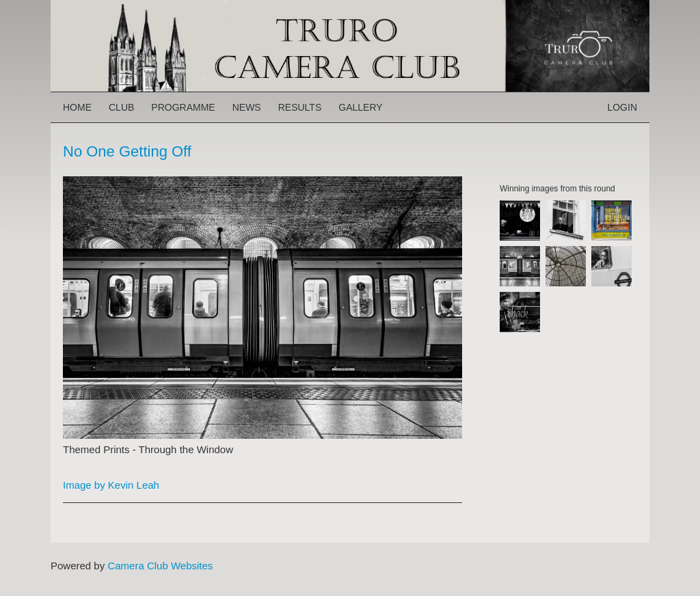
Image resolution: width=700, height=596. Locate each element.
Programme (183, 107)
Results (300, 107)
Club (121, 107)
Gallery (360, 107)
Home (77, 107)
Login (622, 107)
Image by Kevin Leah (111, 485)
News (247, 107)
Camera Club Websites (160, 566)
